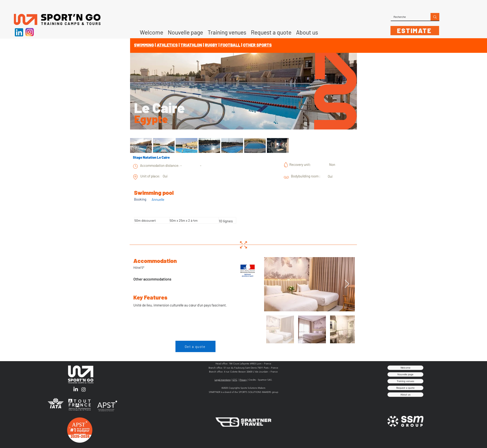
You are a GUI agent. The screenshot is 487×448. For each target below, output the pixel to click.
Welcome (405, 368)
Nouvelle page (405, 374)
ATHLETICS (167, 45)
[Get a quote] (195, 346)
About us (405, 394)
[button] (307, 31)
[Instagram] (84, 389)
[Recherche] (407, 17)
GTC (235, 380)
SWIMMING (144, 45)
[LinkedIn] (76, 389)
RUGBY (211, 45)
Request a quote (405, 388)
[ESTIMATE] (415, 31)
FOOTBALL (230, 45)
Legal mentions (223, 380)
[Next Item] (347, 284)
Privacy (243, 380)
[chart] (135, 166)
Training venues (405, 381)
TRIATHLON (191, 45)
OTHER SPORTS (257, 45)
